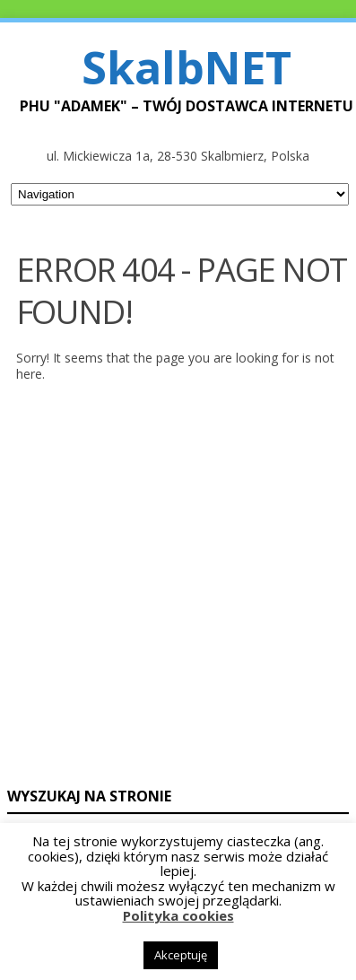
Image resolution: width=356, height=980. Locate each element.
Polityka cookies (178, 915)
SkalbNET (187, 67)
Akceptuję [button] (181, 955)
